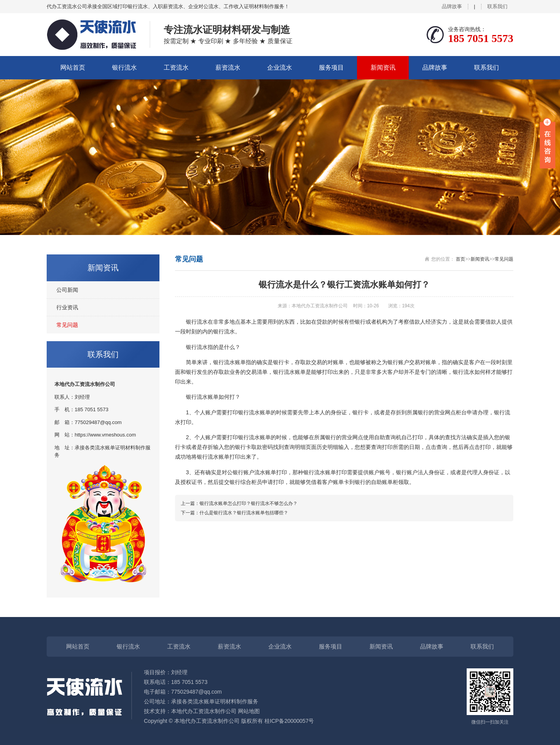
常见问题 (67, 325)
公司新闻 (67, 290)
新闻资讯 (383, 67)
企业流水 (280, 67)
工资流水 (176, 67)
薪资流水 (228, 67)
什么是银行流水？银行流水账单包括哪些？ (244, 513)
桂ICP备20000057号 (289, 721)
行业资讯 (67, 307)
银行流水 (124, 67)
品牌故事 (452, 6)
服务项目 (331, 67)
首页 (460, 259)
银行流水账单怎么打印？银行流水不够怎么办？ (248, 503)
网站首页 (73, 67)
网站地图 (249, 711)
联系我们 (497, 6)
